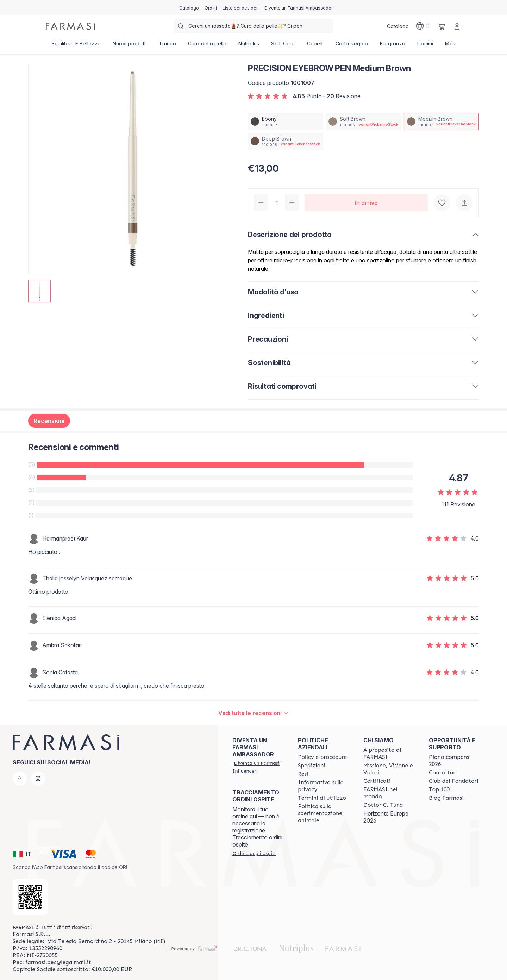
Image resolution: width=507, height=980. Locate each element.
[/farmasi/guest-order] (254, 853)
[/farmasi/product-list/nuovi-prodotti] (130, 46)
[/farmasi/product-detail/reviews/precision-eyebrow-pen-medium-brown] (254, 713)
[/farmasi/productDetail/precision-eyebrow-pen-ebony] (285, 121)
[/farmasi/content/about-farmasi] (390, 754)
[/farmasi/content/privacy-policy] (324, 786)
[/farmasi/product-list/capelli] (315, 46)
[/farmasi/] (70, 26)
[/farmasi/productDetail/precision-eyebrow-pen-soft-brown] (363, 121)
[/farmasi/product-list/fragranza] (393, 46)
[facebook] (20, 779)
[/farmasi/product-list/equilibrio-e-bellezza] (76, 46)
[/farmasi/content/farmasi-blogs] (446, 798)
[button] (26, 854)
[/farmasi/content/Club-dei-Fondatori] (453, 781)
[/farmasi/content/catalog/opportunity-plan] (455, 761)
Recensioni (49, 421)
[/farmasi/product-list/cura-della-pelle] (207, 46)
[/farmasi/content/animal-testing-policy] (324, 813)
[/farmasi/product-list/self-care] (283, 46)
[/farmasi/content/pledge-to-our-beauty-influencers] (383, 805)
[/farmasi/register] (211, 7)
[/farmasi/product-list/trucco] (167, 46)
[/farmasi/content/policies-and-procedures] (322, 757)
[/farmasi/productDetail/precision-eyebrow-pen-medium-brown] (441, 121)
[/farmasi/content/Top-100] (439, 789)
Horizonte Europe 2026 (386, 817)
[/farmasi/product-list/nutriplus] (249, 46)
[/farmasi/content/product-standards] (377, 781)
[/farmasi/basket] (442, 26)
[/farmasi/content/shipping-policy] (312, 766)
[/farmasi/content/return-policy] (303, 774)
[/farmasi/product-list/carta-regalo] (352, 46)
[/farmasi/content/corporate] (390, 793)
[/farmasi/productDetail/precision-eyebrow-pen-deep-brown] (285, 141)
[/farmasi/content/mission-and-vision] (390, 769)
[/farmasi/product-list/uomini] (425, 46)
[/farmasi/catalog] (189, 7)
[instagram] (38, 779)
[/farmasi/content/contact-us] (443, 773)
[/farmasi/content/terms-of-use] (322, 798)
